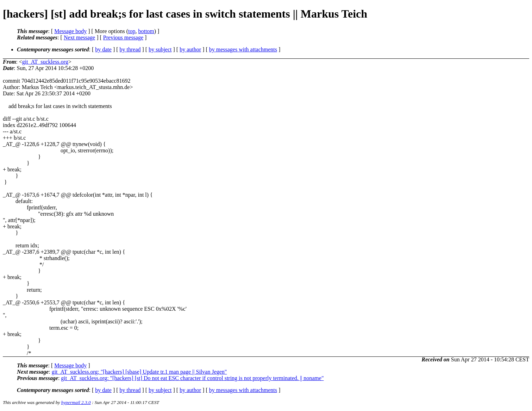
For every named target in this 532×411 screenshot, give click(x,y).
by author (190, 49)
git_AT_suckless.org (45, 62)
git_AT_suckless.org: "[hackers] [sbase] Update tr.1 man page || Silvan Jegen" (139, 372)
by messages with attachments (243, 49)
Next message (79, 37)
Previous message (123, 37)
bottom (146, 31)
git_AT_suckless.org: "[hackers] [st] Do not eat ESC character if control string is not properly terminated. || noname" (192, 378)
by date (103, 49)
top (132, 31)
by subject (160, 49)
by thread (130, 49)
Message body (70, 31)
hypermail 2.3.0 (76, 402)
